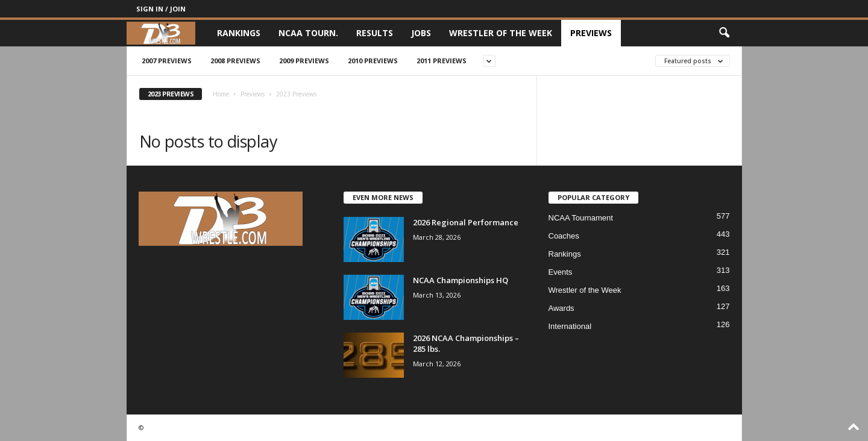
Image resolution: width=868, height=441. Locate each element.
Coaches (564, 236)
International (570, 326)
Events (561, 272)
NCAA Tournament (581, 218)
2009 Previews (304, 61)
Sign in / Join (161, 9)
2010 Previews (373, 61)
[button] (724, 33)
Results (375, 33)
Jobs (421, 33)
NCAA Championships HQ (461, 280)
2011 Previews (442, 61)
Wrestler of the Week (501, 33)
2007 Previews (167, 61)
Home (221, 94)
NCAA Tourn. (308, 33)
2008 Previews (235, 61)
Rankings (239, 33)
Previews (591, 33)
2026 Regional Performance (466, 222)
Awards (561, 308)
